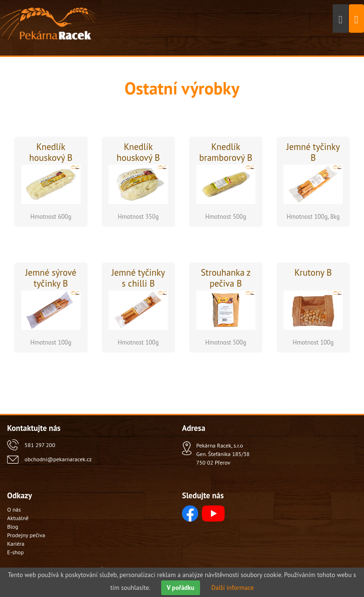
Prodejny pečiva (26, 535)
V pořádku (181, 588)
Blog (13, 527)
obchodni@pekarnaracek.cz (58, 459)
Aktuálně (18, 518)
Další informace (233, 588)
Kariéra (16, 544)
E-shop (15, 552)
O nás (14, 509)
